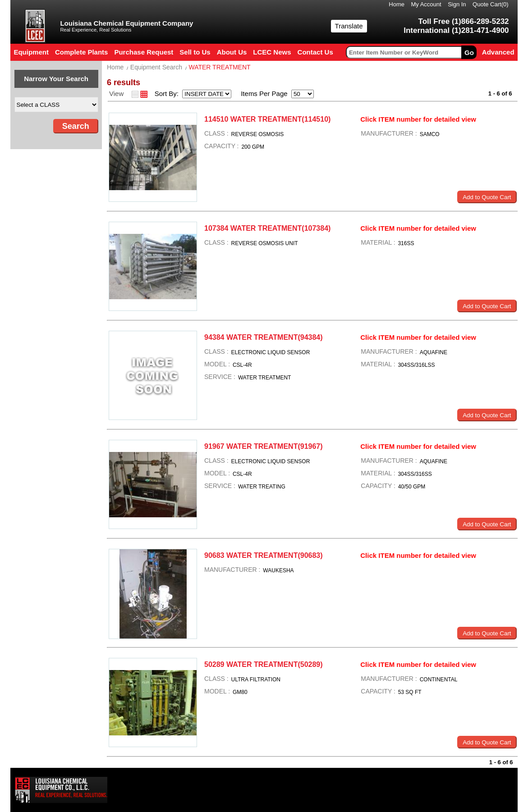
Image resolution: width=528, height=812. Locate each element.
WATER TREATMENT (219, 67)
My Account (426, 4)
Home (397, 4)
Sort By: (168, 94)
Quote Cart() (491, 4)
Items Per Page (262, 94)
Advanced (498, 52)
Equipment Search (156, 67)
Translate (349, 26)
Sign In (457, 4)
